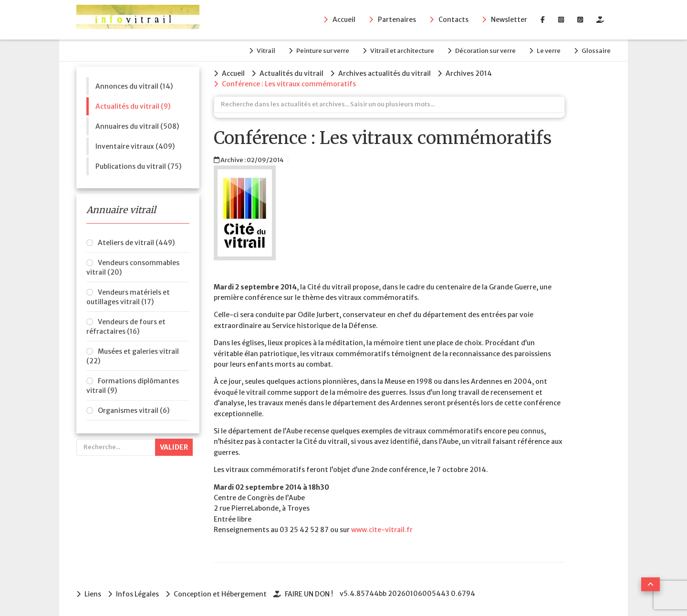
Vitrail (266, 51)
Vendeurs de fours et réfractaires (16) (126, 327)
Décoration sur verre (485, 51)
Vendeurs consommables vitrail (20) (133, 267)
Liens (93, 594)
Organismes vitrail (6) (134, 411)
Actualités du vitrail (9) (133, 106)
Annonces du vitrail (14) (134, 86)
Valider (174, 447)
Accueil (344, 20)
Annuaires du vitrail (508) (137, 126)
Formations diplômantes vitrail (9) (133, 386)
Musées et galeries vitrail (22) (133, 356)
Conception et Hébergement (220, 594)
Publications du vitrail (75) (138, 166)
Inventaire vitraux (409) (135, 146)
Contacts (453, 20)
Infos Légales (137, 594)
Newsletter (509, 20)
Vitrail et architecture (402, 51)
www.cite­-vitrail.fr (382, 530)
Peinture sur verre (323, 51)
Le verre (549, 51)
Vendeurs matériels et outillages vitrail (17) (128, 297)
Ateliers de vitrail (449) (136, 243)
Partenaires (397, 20)
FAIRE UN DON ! (309, 594)
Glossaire (596, 51)
